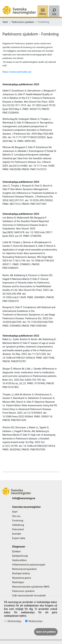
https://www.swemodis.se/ (17, 72)
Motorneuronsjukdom (24, 569)
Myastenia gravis (22, 578)
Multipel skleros (21, 573)
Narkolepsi (18, 582)
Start (5, 22)
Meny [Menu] (43, 14)
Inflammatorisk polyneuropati (29, 565)
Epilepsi (16, 551)
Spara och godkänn (46, 632)
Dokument (18, 529)
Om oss (16, 516)
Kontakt (17, 534)
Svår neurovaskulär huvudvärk (29, 596)
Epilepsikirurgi (20, 556)
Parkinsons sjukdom (23, 22)
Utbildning (18, 525)
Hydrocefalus (19, 560)
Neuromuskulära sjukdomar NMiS (31, 587)
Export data (19, 538)
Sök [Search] (54, 14)
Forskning (18, 521)
